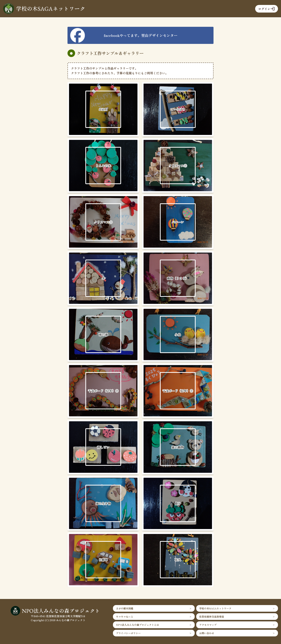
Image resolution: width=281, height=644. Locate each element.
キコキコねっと (125, 617)
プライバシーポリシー (128, 633)
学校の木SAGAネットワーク (215, 608)
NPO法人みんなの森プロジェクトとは (137, 625)
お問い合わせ (207, 633)
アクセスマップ (208, 625)
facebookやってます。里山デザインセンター (141, 35)
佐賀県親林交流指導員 (212, 617)
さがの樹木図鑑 (125, 608)
